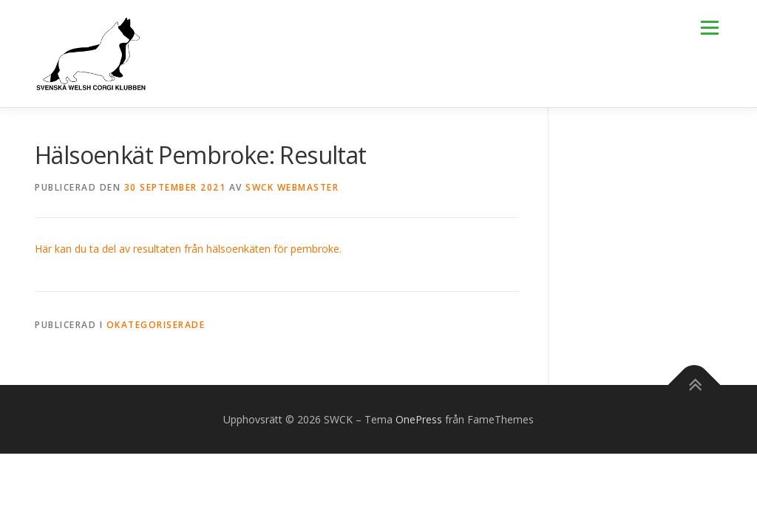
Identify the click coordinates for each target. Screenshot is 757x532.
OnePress (419, 419)
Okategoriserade (156, 325)
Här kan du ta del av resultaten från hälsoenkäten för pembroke (187, 249)
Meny (709, 28)
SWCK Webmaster (292, 187)
